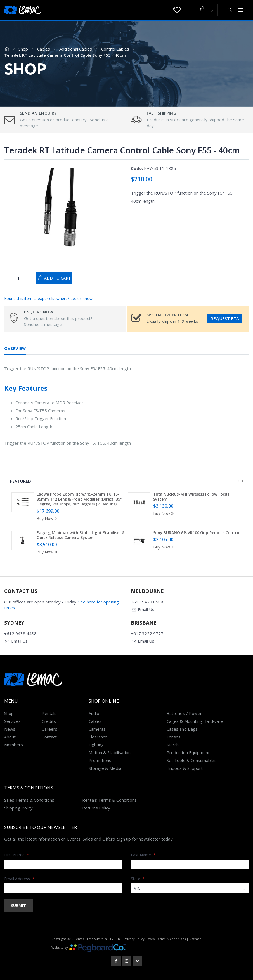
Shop (23, 49)
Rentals (49, 713)
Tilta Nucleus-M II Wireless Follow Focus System (191, 497)
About (10, 737)
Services (12, 721)
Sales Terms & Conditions (29, 800)
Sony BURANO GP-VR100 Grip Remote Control (197, 533)
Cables (44, 49)
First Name (17, 855)
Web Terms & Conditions (167, 939)
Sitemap (195, 939)
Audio (94, 713)
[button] (180, 10)
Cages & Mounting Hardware (195, 721)
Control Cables (115, 49)
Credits (49, 721)
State (138, 879)
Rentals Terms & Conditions (109, 800)
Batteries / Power (184, 713)
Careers (49, 729)
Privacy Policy (134, 939)
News (10, 729)
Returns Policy (96, 808)
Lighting (96, 745)
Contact (49, 737)
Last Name (143, 855)
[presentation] (238, 481)
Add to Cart (57, 278)
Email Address (19, 879)
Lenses (174, 737)
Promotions (100, 760)
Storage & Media (105, 768)
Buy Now (48, 518)
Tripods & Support (185, 768)
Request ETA (225, 318)
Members (14, 745)
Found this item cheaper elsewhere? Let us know (48, 298)
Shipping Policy (18, 808)
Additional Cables (76, 49)
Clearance (98, 737)
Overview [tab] (15, 349)
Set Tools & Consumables (192, 760)
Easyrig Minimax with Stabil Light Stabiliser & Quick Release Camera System (81, 535)
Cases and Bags (182, 729)
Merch (173, 745)
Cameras (97, 729)
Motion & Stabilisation (110, 752)
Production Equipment (188, 752)
